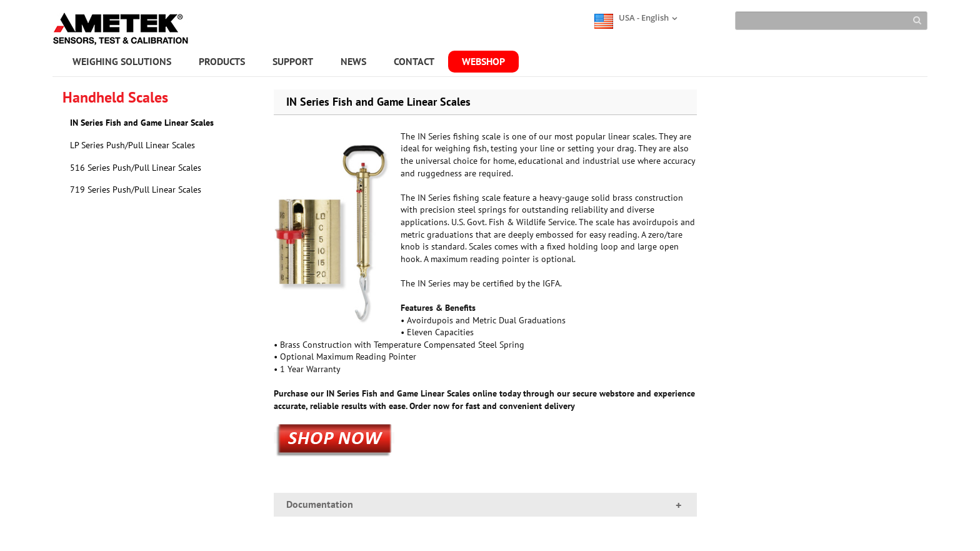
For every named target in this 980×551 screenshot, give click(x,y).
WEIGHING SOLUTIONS (122, 61)
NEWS (353, 61)
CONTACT (414, 61)
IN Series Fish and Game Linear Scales (142, 123)
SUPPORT (293, 61)
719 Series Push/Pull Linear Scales (136, 190)
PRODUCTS (222, 61)
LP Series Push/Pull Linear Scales (132, 145)
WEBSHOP (483, 61)
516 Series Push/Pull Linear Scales (136, 168)
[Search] (831, 21)
